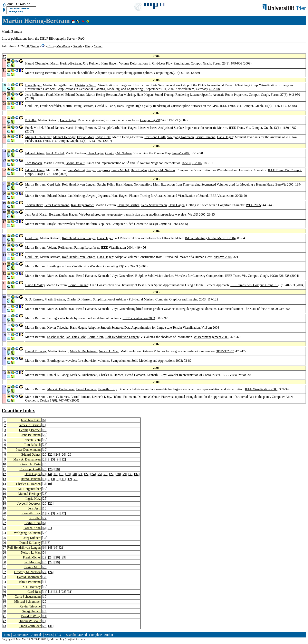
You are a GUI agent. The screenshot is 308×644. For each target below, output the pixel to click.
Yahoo (98, 46)
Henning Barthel (128, 205)
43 (4, 626)
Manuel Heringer (64, 137)
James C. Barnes (58, 397)
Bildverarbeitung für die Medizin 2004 (210, 238)
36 (4, 592)
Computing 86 (163, 73)
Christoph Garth (86, 85)
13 (4, 479)
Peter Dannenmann (57, 205)
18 (62, 474)
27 (112, 474)
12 (63, 459)
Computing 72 (113, 266)
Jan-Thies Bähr (76, 337)
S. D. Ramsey (34, 299)
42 (4, 621)
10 (4, 464)
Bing (88, 46)
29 (45, 435)
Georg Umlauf (75, 163)
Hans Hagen (109, 63)
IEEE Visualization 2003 (139, 318)
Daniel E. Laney (36, 351)
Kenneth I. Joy (107, 276)
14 (49, 474)
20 (45, 454)
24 (57, 454)
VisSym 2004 (223, 257)
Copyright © (9, 639)
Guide (35, 46)
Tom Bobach (33, 163)
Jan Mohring (127, 95)
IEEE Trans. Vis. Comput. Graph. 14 (244, 106)
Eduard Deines (75, 95)
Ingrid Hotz (103, 137)
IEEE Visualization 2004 (117, 247)
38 (4, 601)
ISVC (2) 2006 (192, 163)
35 (4, 587)
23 (45, 445)
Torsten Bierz (34, 205)
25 (45, 469)
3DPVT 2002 (225, 351)
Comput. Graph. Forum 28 (208, 63)
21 (80, 474)
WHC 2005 (253, 205)
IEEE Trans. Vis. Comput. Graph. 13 (253, 128)
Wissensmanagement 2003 (211, 337)
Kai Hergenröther (82, 205)
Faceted (82, 635)
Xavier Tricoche (58, 328)
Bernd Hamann (205, 137)
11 (4, 469)
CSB (50, 46)
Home (6, 635)
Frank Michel (55, 95)
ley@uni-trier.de (75, 639)
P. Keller (31, 120)
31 (4, 567)
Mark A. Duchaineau (61, 276)
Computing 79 (150, 120)
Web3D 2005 (197, 214)
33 (4, 577)
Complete (95, 635)
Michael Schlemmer (38, 137)
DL (28, 46)
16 (56, 474)
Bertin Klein (96, 337)
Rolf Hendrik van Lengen (79, 184)
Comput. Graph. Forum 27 (266, 95)
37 (4, 597)
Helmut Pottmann (124, 397)
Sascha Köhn (106, 184)
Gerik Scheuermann (154, 205)
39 (4, 606)
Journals (37, 635)
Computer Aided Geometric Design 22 (137, 224)
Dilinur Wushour (148, 397)
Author (109, 635)
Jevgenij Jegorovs (98, 170)
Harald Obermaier (37, 63)
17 (4, 499)
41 (4, 616)
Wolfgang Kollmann (181, 137)
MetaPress (63, 46)
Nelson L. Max (109, 351)
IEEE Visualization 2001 (238, 375)
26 (63, 454)
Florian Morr (85, 137)
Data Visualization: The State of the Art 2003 (248, 309)
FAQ (81, 38)
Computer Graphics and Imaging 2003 (181, 299)
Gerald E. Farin (105, 106)
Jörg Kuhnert (91, 63)
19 (45, 430)
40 (4, 611)
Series (49, 635)
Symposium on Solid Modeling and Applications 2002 (146, 361)
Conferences (21, 635)
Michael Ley (57, 639)
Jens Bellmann (35, 95)
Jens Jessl (31, 214)
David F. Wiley (35, 285)
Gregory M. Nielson (118, 153)
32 (137, 474)
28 (45, 464)
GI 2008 (214, 89)
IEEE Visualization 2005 (226, 196)
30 (57, 469)
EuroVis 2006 (181, 153)
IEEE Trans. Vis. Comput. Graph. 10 (249, 276)
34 (4, 582)
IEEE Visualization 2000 (261, 389)
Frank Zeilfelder (83, 73)
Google (78, 46)
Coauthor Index (18, 410)
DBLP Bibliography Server (58, 38)
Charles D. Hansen (79, 299)
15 (4, 489)
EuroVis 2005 (284, 184)
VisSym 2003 (210, 328)
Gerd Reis (64, 73)
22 (51, 454)
